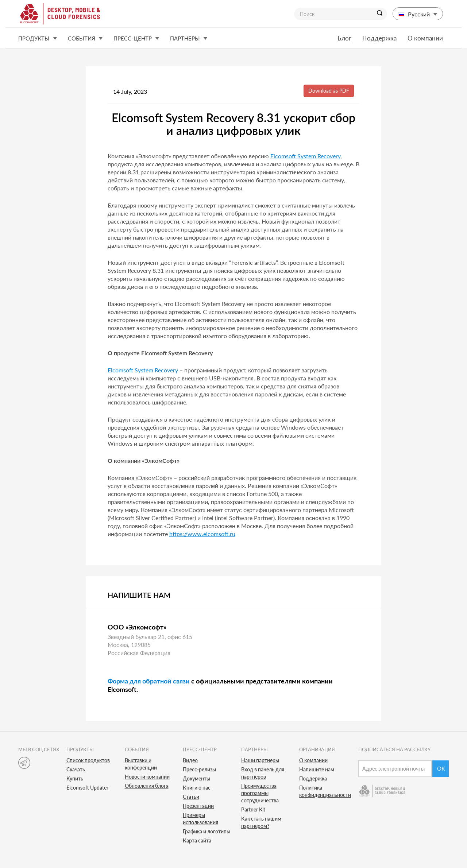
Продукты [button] (38, 38)
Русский (418, 14)
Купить (75, 778)
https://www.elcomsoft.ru (202, 534)
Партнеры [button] (189, 38)
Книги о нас (197, 788)
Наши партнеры (260, 760)
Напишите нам (317, 769)
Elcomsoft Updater (87, 788)
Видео (190, 760)
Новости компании (147, 777)
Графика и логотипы (207, 831)
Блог (344, 38)
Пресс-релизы (199, 769)
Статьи (191, 797)
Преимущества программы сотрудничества (260, 793)
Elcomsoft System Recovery (305, 156)
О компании (425, 38)
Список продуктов (88, 760)
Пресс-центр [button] (136, 38)
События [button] (85, 38)
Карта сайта (197, 840)
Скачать (76, 769)
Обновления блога (147, 786)
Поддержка (379, 38)
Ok (441, 768)
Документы (196, 778)
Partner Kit (253, 809)
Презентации (198, 806)
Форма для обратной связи (149, 681)
